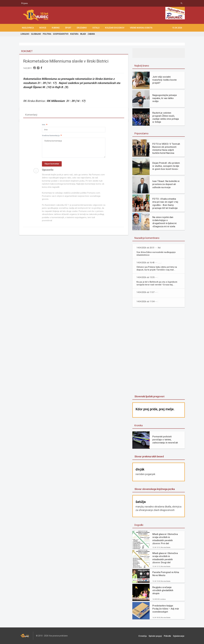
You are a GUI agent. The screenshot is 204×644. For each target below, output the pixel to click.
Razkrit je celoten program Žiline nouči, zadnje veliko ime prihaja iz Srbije (165, 117)
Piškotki (169, 636)
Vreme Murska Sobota (141, 28)
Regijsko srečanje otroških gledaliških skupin (163, 590)
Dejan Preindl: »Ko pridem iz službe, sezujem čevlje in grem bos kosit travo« (166, 166)
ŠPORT (68, 28)
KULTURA (74, 34)
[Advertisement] (159, 351)
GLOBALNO (36, 34)
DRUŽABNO (82, 28)
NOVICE (43, 28)
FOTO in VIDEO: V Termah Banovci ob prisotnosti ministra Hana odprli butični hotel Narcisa (166, 148)
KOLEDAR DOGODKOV (115, 28)
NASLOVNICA (28, 28)
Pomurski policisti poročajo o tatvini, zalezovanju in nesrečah (165, 440)
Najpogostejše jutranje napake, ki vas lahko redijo (166, 98)
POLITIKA (47, 34)
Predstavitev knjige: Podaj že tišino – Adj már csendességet (166, 609)
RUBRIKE (56, 28)
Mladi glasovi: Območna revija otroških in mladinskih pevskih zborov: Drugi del (165, 558)
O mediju (145, 636)
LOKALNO (25, 34)
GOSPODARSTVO (60, 34)
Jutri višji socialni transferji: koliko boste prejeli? (164, 80)
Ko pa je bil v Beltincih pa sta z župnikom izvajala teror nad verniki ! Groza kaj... (157, 283)
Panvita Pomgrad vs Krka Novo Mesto (165, 574)
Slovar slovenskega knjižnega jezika (154, 489)
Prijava (24, 3)
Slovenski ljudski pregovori (149, 396)
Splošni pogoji (157, 636)
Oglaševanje (179, 636)
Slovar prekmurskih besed (149, 456)
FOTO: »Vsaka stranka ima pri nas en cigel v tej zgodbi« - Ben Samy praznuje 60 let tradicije (165, 203)
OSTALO (96, 28)
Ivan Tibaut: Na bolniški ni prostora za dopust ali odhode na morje (166, 184)
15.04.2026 (177, 28)
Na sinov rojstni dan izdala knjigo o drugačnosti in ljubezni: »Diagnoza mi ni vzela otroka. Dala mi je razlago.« (166, 222)
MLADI (82, 34)
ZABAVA (91, 34)
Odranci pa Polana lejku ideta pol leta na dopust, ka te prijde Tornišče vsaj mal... (157, 268)
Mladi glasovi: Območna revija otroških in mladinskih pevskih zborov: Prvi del (165, 539)
